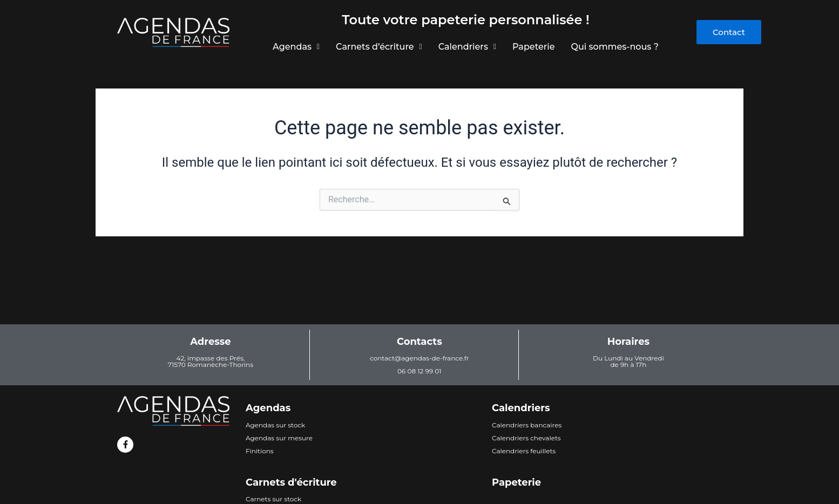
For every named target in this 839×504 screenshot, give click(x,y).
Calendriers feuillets (524, 451)
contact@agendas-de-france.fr (419, 358)
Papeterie (534, 47)
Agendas (294, 47)
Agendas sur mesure (279, 438)
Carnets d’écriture (378, 47)
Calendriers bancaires (527, 425)
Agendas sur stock (275, 425)
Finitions (260, 451)
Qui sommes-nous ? (617, 47)
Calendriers (467, 47)
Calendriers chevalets (526, 438)
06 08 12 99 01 (419, 371)
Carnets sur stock (273, 499)
